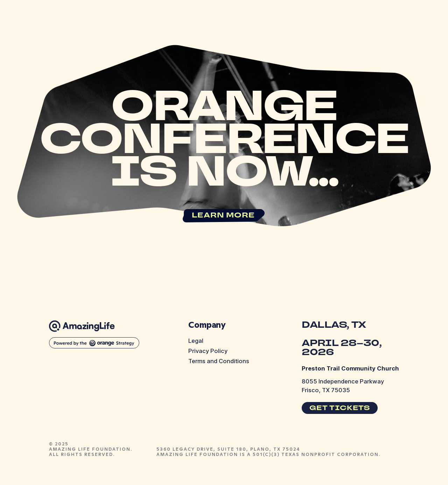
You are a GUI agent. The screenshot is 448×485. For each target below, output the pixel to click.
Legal (196, 341)
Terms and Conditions (219, 361)
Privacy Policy (208, 351)
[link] (224, 216)
